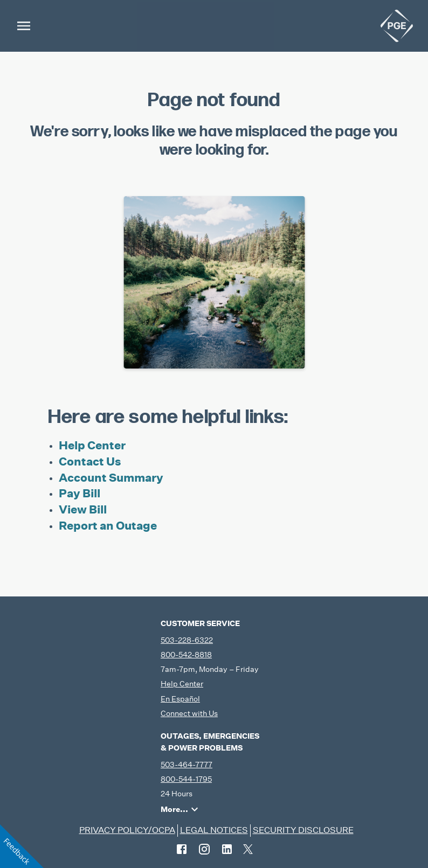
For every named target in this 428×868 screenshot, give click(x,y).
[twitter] (248, 849)
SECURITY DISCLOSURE (303, 830)
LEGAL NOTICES (214, 830)
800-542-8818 (186, 655)
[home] (397, 26)
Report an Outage (108, 526)
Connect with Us (189, 713)
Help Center (92, 445)
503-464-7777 (187, 765)
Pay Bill (80, 493)
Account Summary (111, 478)
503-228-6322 (187, 640)
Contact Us (90, 461)
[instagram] (204, 849)
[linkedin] (227, 849)
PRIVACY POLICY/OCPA (127, 830)
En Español (180, 699)
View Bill (83, 509)
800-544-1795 (186, 779)
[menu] (24, 26)
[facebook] (182, 849)
